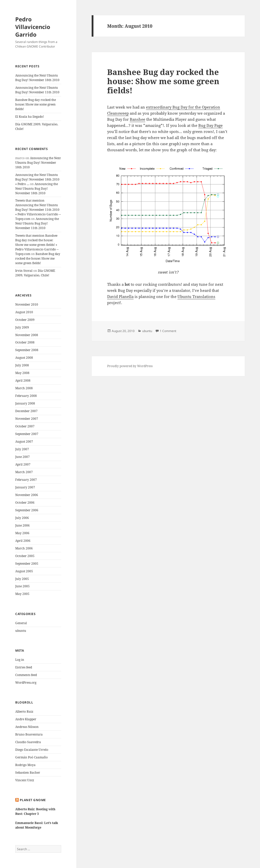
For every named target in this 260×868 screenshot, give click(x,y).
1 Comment (168, 331)
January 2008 (25, 403)
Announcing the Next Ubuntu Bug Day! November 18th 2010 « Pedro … (37, 179)
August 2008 (24, 358)
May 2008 (22, 373)
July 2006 (22, 518)
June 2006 (22, 525)
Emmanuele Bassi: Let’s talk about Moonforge (37, 825)
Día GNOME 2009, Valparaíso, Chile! (35, 273)
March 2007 (24, 472)
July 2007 (22, 449)
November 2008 (27, 335)
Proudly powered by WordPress (130, 366)
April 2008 (23, 380)
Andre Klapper (26, 719)
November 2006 (27, 495)
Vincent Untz (25, 780)
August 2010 (24, 312)
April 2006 (23, 541)
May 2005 (22, 594)
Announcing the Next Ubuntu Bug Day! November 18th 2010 (37, 78)
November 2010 (27, 304)
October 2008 (25, 342)
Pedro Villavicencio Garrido (33, 27)
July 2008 (22, 365)
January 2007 (25, 487)
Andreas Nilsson (27, 727)
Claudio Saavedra (28, 742)
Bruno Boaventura (29, 734)
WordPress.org (26, 683)
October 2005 (25, 556)
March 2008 (24, 388)
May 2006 (22, 533)
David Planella (120, 296)
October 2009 (25, 320)
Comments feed (26, 675)
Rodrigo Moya (25, 765)
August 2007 (24, 442)
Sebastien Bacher (28, 773)
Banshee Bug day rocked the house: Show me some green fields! (36, 104)
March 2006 (24, 548)
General (21, 623)
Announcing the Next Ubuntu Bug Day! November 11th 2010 (37, 90)
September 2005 (27, 564)
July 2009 (22, 327)
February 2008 (26, 396)
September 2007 (27, 434)
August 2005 (24, 571)
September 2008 (27, 350)
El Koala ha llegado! (30, 117)
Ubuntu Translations (196, 296)
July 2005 (22, 579)
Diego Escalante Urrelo (32, 750)
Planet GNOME (33, 800)
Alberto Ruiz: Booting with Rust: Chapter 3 (35, 811)
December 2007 (26, 411)
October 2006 (25, 503)
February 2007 (26, 480)
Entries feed (24, 667)
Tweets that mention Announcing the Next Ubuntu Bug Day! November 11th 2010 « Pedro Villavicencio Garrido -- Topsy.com (38, 210)
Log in (20, 660)
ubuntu (21, 631)
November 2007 (27, 419)
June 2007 (22, 457)
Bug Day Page (210, 125)
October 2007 (25, 426)
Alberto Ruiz (24, 712)
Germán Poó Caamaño (31, 757)
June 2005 (22, 586)
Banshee (137, 119)
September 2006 (27, 510)
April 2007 (23, 464)
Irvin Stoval (24, 271)
